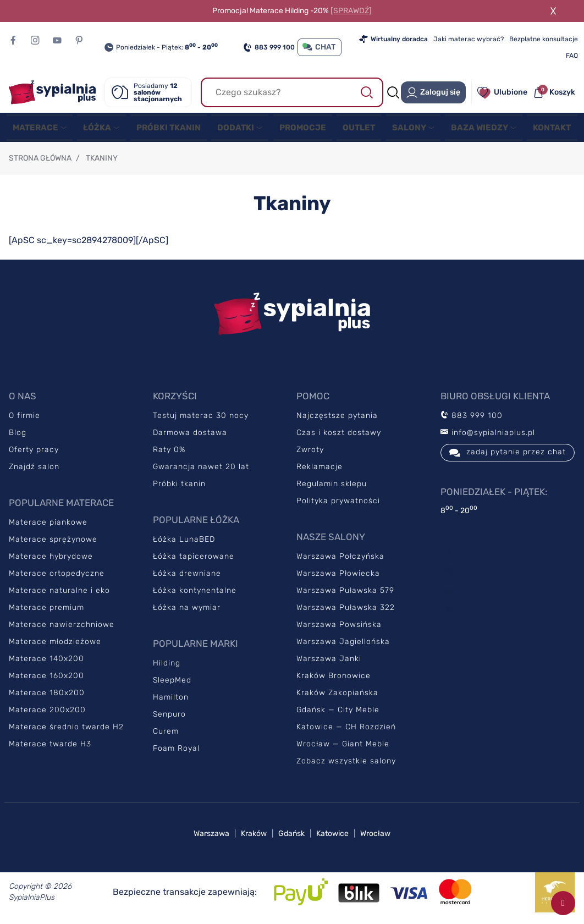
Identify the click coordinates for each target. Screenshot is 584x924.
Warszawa (211, 837)
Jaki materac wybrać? (469, 39)
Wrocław (375, 837)
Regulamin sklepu (332, 487)
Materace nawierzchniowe (62, 628)
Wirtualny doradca (393, 39)
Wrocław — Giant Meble (343, 747)
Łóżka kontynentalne (195, 594)
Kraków (254, 837)
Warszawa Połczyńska (340, 560)
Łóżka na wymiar (187, 611)
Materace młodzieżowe (55, 645)
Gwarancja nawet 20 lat (201, 470)
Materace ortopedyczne (57, 577)
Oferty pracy (34, 453)
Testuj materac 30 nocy (201, 419)
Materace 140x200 (46, 662)
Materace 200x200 (47, 713)
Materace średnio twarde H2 (66, 730)
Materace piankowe (48, 526)
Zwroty (310, 453)
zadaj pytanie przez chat (508, 456)
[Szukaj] (292, 92)
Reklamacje (319, 470)
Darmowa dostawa (190, 436)
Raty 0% (169, 453)
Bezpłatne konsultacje (544, 39)
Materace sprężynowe (53, 543)
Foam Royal (176, 752)
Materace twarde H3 (50, 747)
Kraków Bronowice (334, 679)
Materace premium (46, 611)
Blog (18, 436)
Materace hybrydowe (51, 560)
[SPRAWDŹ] (351, 11)
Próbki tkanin (179, 487)
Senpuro (169, 717)
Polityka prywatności (338, 504)
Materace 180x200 (47, 696)
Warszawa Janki (329, 662)
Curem (166, 735)
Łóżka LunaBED (184, 543)
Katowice (332, 837)
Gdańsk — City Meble (338, 713)
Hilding (167, 666)
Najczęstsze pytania (337, 419)
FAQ (572, 56)
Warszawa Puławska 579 (345, 594)
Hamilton (171, 700)
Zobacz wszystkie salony (346, 764)
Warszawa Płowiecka (338, 577)
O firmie (24, 419)
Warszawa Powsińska (339, 628)
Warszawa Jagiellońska (343, 645)
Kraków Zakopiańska (337, 696)
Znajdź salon (34, 470)
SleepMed (172, 683)
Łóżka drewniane (187, 577)
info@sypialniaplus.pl (488, 436)
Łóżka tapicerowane (194, 560)
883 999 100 (269, 47)
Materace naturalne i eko (59, 594)
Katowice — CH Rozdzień (346, 730)
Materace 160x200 (46, 679)
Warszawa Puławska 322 (346, 611)
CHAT (319, 47)
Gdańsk (291, 837)
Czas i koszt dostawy (339, 436)
